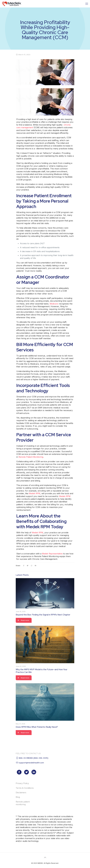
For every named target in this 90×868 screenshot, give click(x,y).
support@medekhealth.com (31, 763)
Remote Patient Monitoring (31, 457)
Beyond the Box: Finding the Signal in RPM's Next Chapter (43, 615)
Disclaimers (21, 793)
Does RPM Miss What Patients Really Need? (37, 727)
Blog (18, 797)
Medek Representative (53, 554)
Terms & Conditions (25, 788)
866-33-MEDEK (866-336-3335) (34, 758)
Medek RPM (35, 493)
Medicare (54, 304)
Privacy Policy (22, 783)
